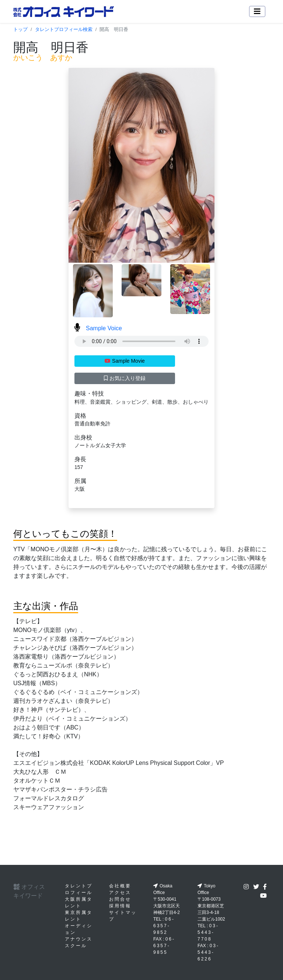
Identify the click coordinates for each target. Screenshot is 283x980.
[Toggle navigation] (257, 11)
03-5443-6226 (208, 952)
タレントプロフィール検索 (64, 29)
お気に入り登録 (125, 378)
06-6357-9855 (164, 946)
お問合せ (120, 899)
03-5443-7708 (208, 932)
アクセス (120, 893)
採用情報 (120, 906)
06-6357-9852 (164, 926)
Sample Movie (125, 361)
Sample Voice (98, 328)
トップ (20, 29)
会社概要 (120, 886)
